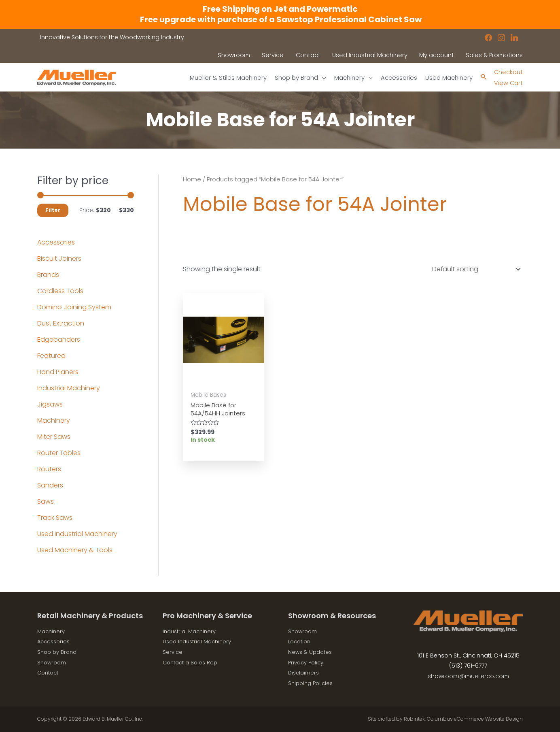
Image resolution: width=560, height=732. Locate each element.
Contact (49, 672)
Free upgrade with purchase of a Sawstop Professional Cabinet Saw (280, 19)
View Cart (507, 83)
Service (173, 652)
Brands (48, 275)
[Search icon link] (481, 78)
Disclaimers (305, 672)
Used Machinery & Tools (75, 550)
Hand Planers (58, 372)
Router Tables (59, 453)
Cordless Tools (60, 291)
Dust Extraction (61, 324)
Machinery (54, 421)
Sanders (50, 486)
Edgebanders (59, 340)
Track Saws (55, 518)
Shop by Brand (59, 652)
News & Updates (312, 652)
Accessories (56, 243)
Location (301, 642)
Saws (46, 502)
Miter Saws (54, 437)
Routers (49, 469)
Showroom (53, 662)
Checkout (507, 72)
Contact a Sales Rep (192, 662)
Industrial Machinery (69, 388)
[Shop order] (475, 269)
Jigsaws (50, 405)
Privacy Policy (308, 662)
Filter (53, 210)
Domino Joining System (74, 307)
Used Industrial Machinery (77, 534)
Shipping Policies (312, 683)
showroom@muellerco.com (468, 676)
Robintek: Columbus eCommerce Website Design (463, 719)
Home (192, 179)
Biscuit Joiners (59, 259)
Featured (51, 356)
